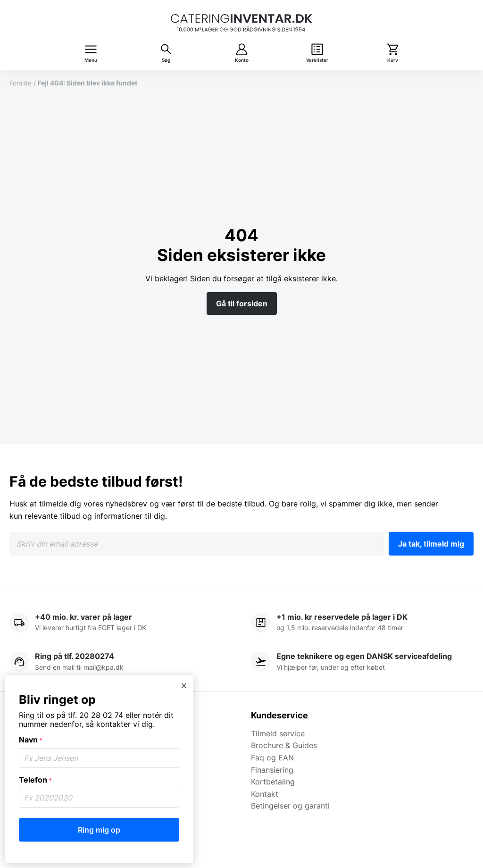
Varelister (317, 60)
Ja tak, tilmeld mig (431, 544)
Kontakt (265, 794)
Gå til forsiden (242, 303)
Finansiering (272, 770)
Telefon (35, 780)
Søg (166, 60)
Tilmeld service (278, 733)
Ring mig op (99, 830)
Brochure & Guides (284, 745)
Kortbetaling (273, 782)
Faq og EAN (272, 758)
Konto (242, 60)
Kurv (393, 60)
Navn (31, 740)
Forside (21, 83)
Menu (91, 60)
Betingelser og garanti (290, 806)
